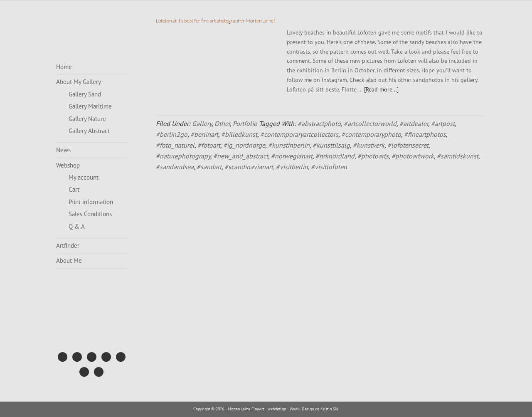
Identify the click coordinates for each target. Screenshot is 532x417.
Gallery (202, 123)
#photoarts (373, 156)
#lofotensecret (408, 145)
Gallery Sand (85, 94)
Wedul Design (302, 409)
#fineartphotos (425, 134)
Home (64, 67)
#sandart (209, 167)
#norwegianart (292, 156)
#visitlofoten (329, 167)
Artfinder (68, 246)
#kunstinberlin (289, 145)
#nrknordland (335, 156)
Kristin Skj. (330, 409)
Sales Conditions (90, 214)
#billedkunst (239, 134)
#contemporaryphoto (371, 134)
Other (222, 123)
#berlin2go (172, 134)
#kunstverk (369, 145)
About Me (69, 260)
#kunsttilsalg (331, 145)
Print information (91, 202)
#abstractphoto (319, 123)
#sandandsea (175, 167)
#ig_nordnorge (244, 145)
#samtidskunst (458, 156)
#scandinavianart (249, 167)
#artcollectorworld (370, 123)
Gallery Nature (87, 119)
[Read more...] (381, 89)
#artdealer (414, 123)
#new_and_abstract (241, 156)
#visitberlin (292, 167)
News (63, 150)
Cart (74, 189)
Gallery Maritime (90, 106)
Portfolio (245, 123)
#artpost (443, 123)
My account (84, 177)
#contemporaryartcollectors (299, 134)
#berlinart (204, 134)
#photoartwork (413, 156)
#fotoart (209, 145)
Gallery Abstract (89, 131)
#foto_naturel (175, 145)
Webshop (68, 165)
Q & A (77, 226)
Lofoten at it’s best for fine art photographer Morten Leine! (216, 21)
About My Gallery (79, 82)
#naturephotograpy (183, 156)
